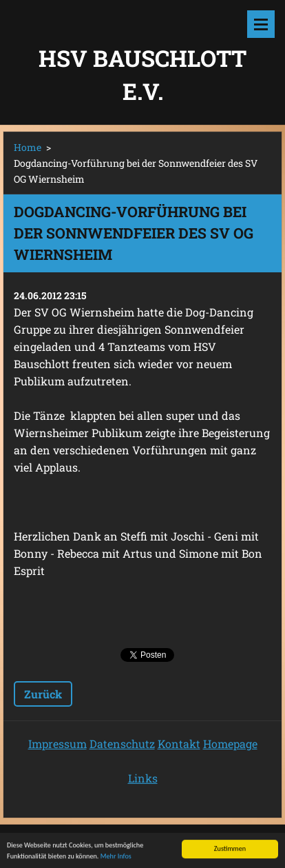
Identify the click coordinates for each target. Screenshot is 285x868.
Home (28, 147)
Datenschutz (122, 744)
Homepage (230, 744)
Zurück (43, 694)
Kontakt (179, 744)
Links (143, 778)
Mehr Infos (116, 861)
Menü (261, 24)
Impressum (57, 744)
